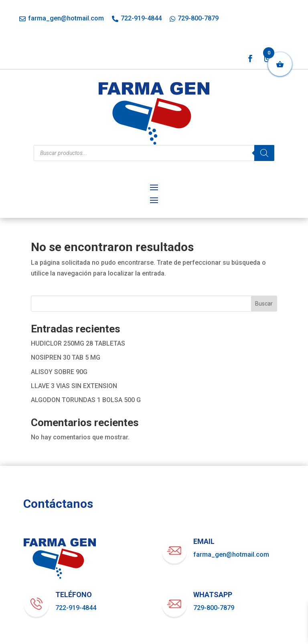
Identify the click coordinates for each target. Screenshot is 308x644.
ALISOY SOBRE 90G (59, 372)
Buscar (264, 304)
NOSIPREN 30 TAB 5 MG (66, 357)
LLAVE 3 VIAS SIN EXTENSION (74, 386)
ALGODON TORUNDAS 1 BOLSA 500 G (86, 400)
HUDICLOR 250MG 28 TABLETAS (78, 343)
